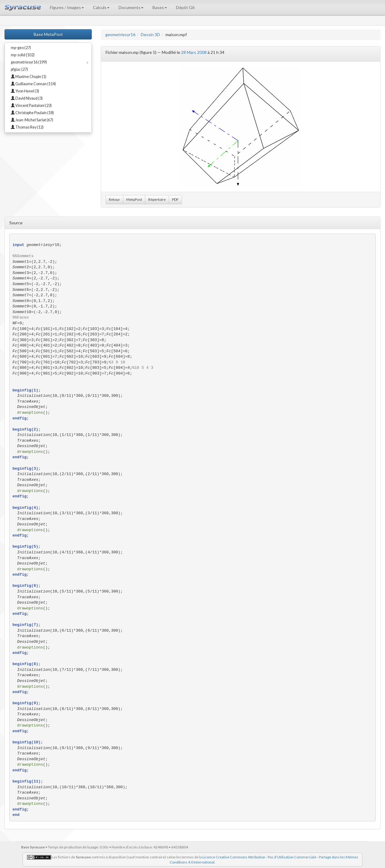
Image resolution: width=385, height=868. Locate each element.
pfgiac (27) (19, 69)
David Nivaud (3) (27, 98)
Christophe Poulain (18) (32, 113)
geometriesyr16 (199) (29, 62)
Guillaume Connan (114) (33, 84)
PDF (175, 199)
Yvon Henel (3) (25, 91)
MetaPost (134, 199)
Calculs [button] (101, 7)
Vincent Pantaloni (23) (31, 106)
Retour (114, 199)
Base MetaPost (48, 34)
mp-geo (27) (21, 48)
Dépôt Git (185, 7)
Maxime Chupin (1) (29, 77)
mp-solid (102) (23, 55)
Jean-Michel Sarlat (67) (32, 120)
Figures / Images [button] (67, 7)
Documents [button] (131, 7)
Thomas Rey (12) (27, 127)
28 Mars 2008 (194, 52)
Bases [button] (160, 7)
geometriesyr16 (120, 34)
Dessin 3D (150, 34)
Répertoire (157, 199)
